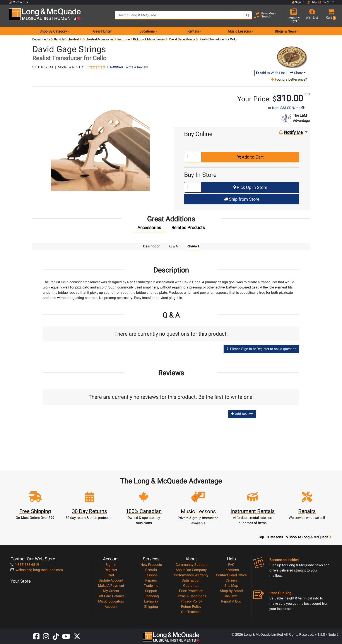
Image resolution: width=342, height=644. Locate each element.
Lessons (151, 575)
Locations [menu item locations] (147, 31)
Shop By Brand (231, 591)
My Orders (111, 591)
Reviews (231, 596)
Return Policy (191, 606)
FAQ (231, 564)
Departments (41, 39)
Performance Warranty (191, 575)
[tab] (149, 229)
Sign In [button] (298, 2)
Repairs (151, 580)
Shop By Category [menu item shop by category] (53, 31)
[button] (330, 16)
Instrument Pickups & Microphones (141, 39)
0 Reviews (115, 67)
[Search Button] (248, 15)
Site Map (231, 585)
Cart (111, 575)
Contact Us (18, 2)
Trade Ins (151, 585)
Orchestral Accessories (98, 39)
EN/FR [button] (325, 2)
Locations (231, 570)
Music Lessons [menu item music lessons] (239, 31)
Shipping (151, 606)
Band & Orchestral (66, 39)
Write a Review (137, 67)
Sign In (111, 564)
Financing (151, 596)
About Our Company (191, 570)
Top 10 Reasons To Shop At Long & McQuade (295, 537)
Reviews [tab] (193, 246)
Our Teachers (191, 612)
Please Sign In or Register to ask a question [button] (261, 349)
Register (111, 570)
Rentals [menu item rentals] (193, 31)
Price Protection (191, 591)
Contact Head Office (231, 575)
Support (151, 591)
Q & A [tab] (174, 246)
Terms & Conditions (191, 596)
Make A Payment (111, 585)
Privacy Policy (191, 601)
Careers (231, 580)
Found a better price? (289, 79)
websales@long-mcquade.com (37, 570)
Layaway (151, 601)
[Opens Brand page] (291, 56)
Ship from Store (242, 199)
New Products (151, 564)
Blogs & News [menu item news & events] (285, 31)
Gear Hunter (102, 31)
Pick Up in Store (250, 187)
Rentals (151, 570)
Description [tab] (152, 246)
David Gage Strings (182, 39)
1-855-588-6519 (25, 564)
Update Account (111, 580)
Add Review (242, 414)
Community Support (191, 564)
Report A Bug (231, 601)
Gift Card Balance (111, 596)
